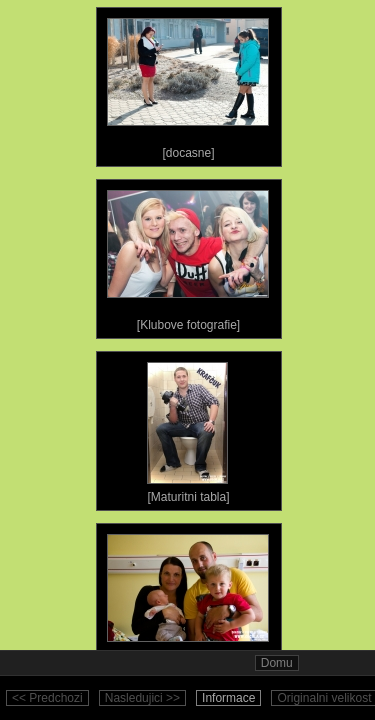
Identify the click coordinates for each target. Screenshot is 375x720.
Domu (277, 663)
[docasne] (188, 84)
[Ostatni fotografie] (188, 600)
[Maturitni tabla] (188, 428)
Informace (228, 698)
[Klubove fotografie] (188, 256)
